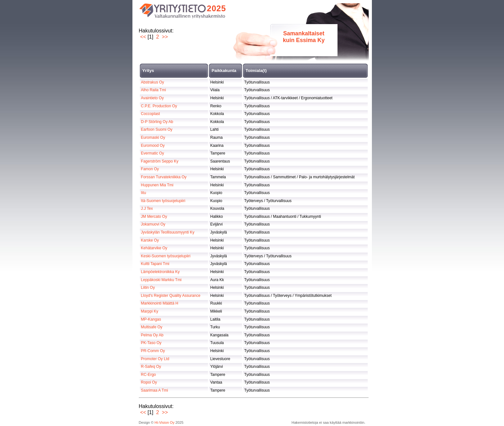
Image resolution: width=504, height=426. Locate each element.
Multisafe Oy (152, 327)
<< (143, 37)
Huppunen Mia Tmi (157, 185)
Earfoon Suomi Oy (157, 129)
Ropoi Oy (149, 382)
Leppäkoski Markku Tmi (161, 280)
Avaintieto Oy (152, 98)
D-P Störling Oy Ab (157, 122)
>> (165, 37)
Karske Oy (150, 240)
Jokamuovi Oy (153, 224)
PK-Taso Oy (151, 343)
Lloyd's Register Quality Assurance (171, 296)
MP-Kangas (151, 319)
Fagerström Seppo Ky (160, 161)
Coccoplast (150, 114)
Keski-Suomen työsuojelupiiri (166, 256)
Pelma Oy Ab (152, 335)
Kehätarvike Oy (154, 248)
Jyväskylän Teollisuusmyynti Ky (168, 232)
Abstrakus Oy (152, 82)
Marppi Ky (149, 311)
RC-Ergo (148, 375)
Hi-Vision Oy (165, 422)
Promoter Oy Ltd (155, 359)
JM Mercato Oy (154, 217)
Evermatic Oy (152, 153)
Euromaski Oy (153, 138)
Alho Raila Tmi (153, 90)
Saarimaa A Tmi (154, 390)
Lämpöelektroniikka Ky (160, 272)
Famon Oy (150, 169)
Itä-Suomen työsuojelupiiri (163, 201)
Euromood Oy (153, 146)
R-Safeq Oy (151, 367)
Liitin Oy (148, 288)
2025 (217, 8)
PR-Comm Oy (153, 351)
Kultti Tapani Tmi (155, 264)
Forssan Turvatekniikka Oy (164, 177)
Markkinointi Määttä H (159, 303)
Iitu (143, 193)
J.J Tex (147, 209)
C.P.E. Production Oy (159, 106)
